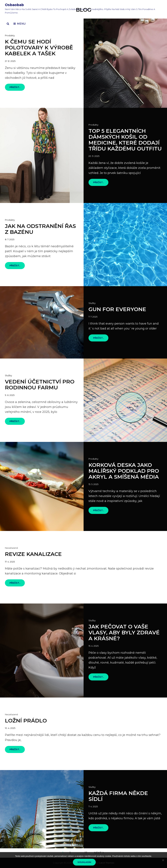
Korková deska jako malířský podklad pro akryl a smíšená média (124, 471)
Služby (92, 303)
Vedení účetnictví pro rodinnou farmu (40, 385)
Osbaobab (14, 5)
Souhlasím (84, 862)
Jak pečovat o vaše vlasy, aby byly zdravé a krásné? (124, 632)
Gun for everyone (117, 309)
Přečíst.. (17, 88)
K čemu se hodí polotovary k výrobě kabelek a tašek (39, 48)
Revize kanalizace (33, 554)
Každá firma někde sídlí (118, 796)
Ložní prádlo (26, 721)
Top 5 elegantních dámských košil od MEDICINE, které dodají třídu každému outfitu (125, 140)
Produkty (10, 35)
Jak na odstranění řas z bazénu (40, 229)
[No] (163, 860)
